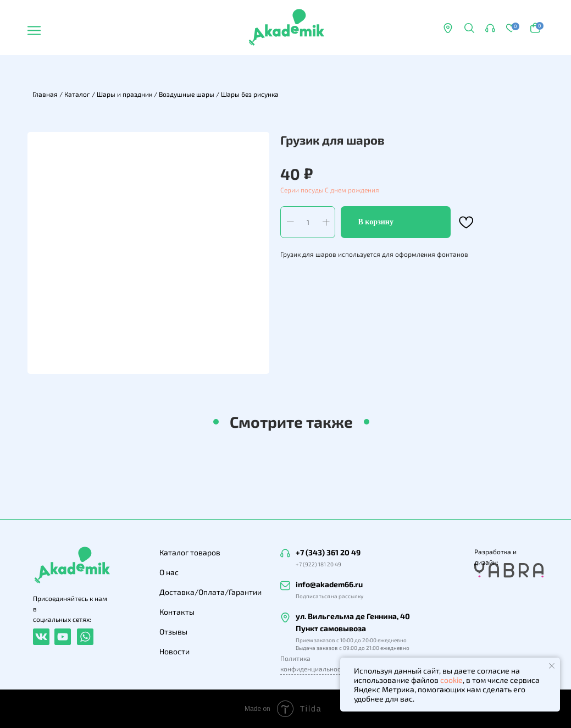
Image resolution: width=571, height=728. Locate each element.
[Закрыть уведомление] (552, 666)
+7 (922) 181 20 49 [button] (318, 564)
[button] (490, 28)
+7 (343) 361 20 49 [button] (328, 552)
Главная (45, 94)
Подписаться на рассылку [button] (329, 596)
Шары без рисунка (250, 94)
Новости (174, 651)
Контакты (177, 612)
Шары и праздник (124, 94)
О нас (169, 572)
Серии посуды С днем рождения (329, 190)
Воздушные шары (187, 94)
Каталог (77, 94)
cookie (451, 680)
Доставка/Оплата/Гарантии (210, 592)
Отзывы (173, 632)
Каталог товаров (190, 552)
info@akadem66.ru (329, 584)
